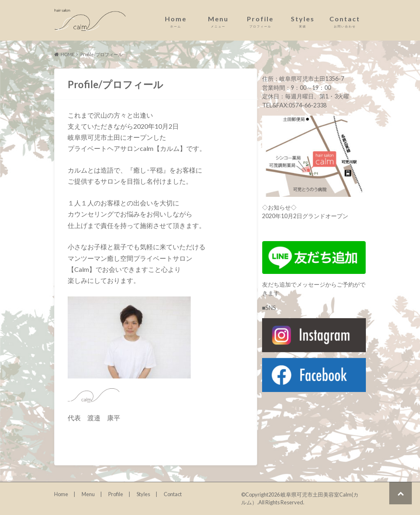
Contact (345, 22)
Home (176, 22)
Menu (218, 22)
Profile (260, 22)
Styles (302, 22)
